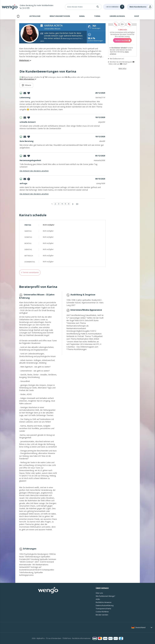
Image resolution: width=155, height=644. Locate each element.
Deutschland (140, 627)
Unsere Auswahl (117, 16)
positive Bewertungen (95, 40)
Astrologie (35, 16)
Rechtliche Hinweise (104, 602)
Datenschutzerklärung (105, 605)
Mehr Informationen (28, 79)
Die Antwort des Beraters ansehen (34, 171)
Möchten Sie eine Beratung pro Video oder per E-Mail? (121, 63)
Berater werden (102, 615)
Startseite (18, 16)
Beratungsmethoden (60, 16)
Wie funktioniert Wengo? (105, 596)
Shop (137, 16)
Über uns (99, 593)
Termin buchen (122, 40)
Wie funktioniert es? (117, 59)
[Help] (114, 7)
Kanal (82, 16)
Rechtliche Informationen (81, 638)
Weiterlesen (25, 60)
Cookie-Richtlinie (102, 612)
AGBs (98, 599)
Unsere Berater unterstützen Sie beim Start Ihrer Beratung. (121, 51)
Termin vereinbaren (30, 272)
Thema (97, 16)
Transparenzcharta (103, 609)
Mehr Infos (122, 69)
